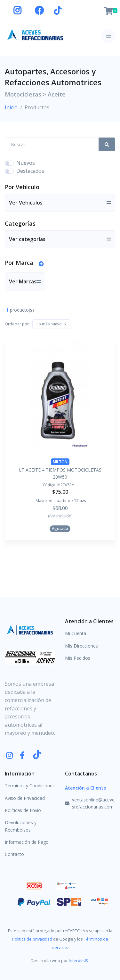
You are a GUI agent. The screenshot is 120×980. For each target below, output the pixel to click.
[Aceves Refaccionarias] (36, 35)
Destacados (30, 171)
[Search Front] (52, 144)
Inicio (11, 107)
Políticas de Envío (23, 810)
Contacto (14, 854)
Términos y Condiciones (30, 786)
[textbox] (49, 324)
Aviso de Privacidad (25, 798)
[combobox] (51, 324)
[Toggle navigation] (108, 36)
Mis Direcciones (81, 646)
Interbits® (79, 960)
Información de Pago (27, 842)
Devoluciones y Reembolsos (21, 826)
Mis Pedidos (78, 658)
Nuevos (26, 163)
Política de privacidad (32, 939)
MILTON (60, 462)
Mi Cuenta (76, 633)
